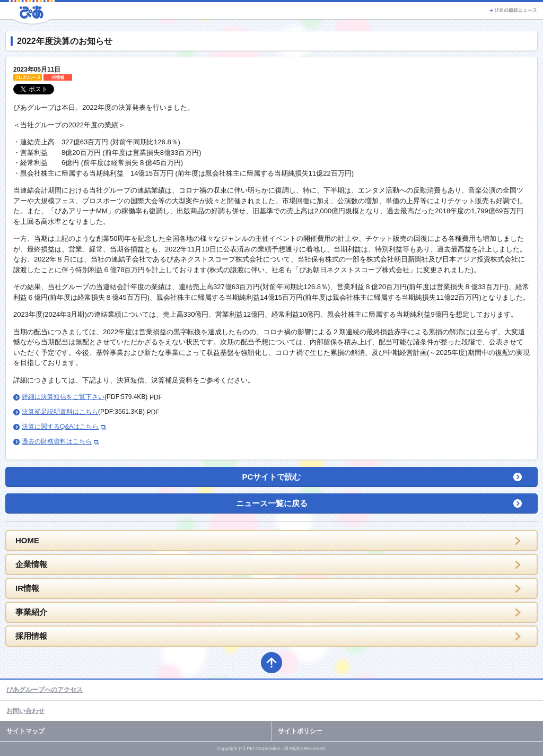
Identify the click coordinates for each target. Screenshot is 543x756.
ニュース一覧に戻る (272, 503)
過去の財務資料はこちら (57, 441)
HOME (27, 540)
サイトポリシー (300, 731)
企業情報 (31, 564)
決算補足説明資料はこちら (60, 412)
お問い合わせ (25, 711)
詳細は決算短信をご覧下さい (63, 397)
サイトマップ (25, 731)
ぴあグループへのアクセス (45, 690)
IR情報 (27, 588)
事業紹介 (31, 612)
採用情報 (31, 636)
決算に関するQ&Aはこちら (60, 427)
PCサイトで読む (272, 477)
